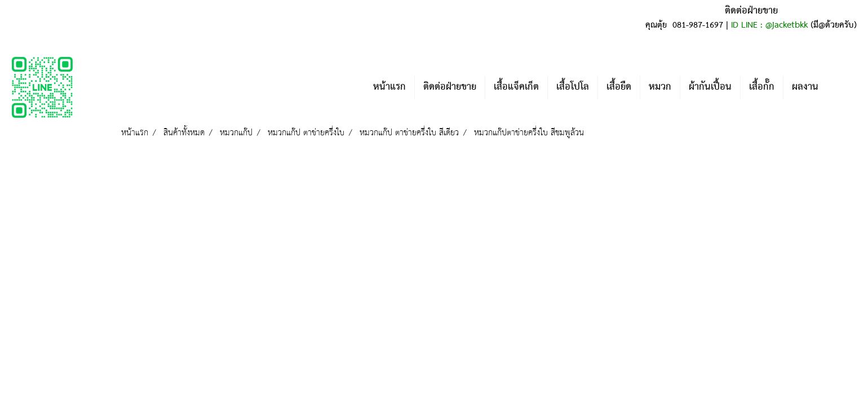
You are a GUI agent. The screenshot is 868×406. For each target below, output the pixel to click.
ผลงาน (805, 87)
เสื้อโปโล (573, 87)
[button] (844, 87)
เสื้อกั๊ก (762, 87)
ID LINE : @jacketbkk (769, 25)
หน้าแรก (389, 87)
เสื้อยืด (619, 87)
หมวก (660, 87)
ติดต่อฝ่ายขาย (450, 87)
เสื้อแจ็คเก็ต (516, 87)
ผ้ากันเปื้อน (710, 87)
